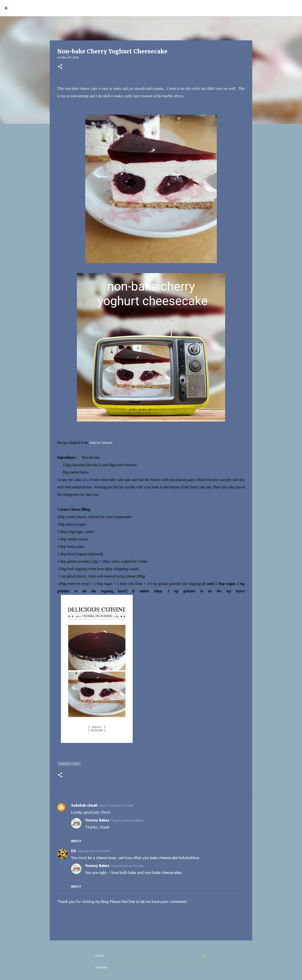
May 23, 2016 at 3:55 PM (94, 851)
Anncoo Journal (101, 443)
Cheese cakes (69, 764)
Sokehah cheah (84, 805)
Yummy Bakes (97, 820)
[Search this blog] (274, 8)
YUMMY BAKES (37, 8)
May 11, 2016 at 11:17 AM (116, 806)
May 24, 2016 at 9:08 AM (127, 820)
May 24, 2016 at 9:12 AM (127, 866)
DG (74, 851)
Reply (76, 841)
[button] (60, 67)
